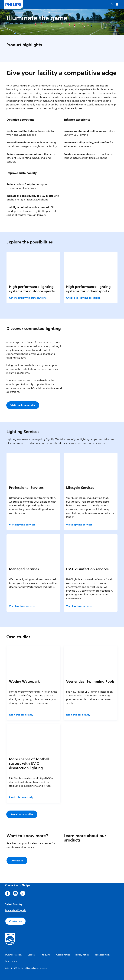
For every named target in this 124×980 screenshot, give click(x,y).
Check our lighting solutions (83, 298)
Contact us (15, 921)
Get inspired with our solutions (28, 298)
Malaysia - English (15, 910)
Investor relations (14, 955)
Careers (31, 955)
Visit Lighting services (22, 525)
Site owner (46, 955)
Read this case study (21, 715)
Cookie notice (63, 955)
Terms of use (11, 961)
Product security (102, 955)
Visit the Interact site (23, 405)
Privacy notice (82, 955)
